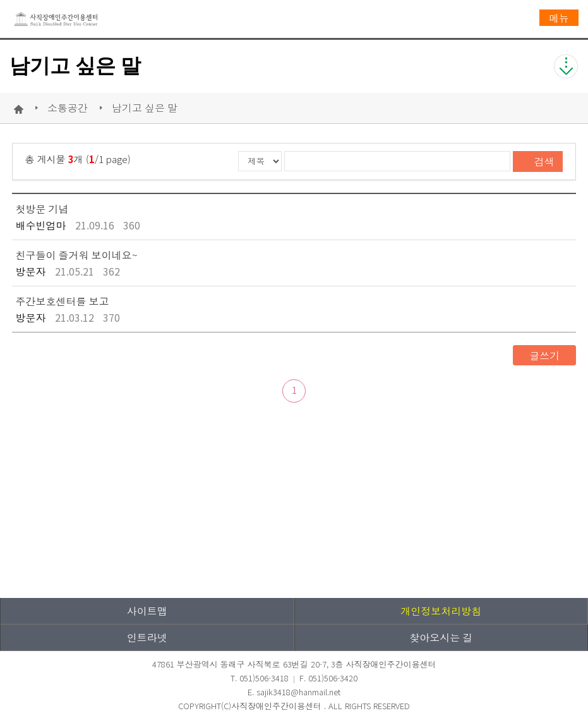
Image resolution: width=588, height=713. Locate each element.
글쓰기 (544, 355)
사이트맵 (147, 611)
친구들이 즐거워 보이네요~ (77, 255)
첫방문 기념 (42, 209)
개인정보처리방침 (441, 611)
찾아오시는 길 (441, 637)
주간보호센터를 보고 (63, 301)
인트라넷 (147, 637)
